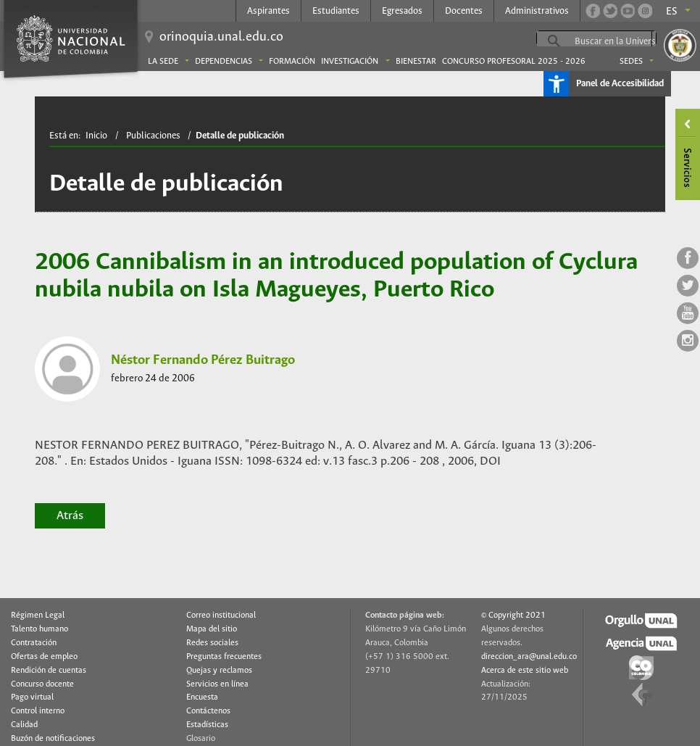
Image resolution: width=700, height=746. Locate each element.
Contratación (34, 643)
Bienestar (416, 62)
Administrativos (537, 11)
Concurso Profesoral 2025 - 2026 (514, 62)
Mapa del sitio (212, 629)
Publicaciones (153, 136)
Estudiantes (336, 11)
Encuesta (202, 697)
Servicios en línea (217, 684)
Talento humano (39, 629)
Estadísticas (207, 725)
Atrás (70, 516)
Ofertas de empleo (44, 657)
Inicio (96, 136)
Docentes (464, 11)
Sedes (631, 62)
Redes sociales (212, 643)
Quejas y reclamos (219, 671)
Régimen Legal (38, 616)
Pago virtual (32, 697)
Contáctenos (208, 711)
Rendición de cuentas (49, 671)
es (672, 12)
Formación (292, 62)
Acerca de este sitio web (525, 671)
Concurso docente (42, 684)
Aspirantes (268, 11)
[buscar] (629, 41)
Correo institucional (221, 616)
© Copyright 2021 (513, 616)
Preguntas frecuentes (224, 657)
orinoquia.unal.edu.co (221, 37)
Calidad (24, 725)
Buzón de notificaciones (53, 739)
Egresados (402, 11)
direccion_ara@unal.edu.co (529, 657)
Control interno (38, 711)
